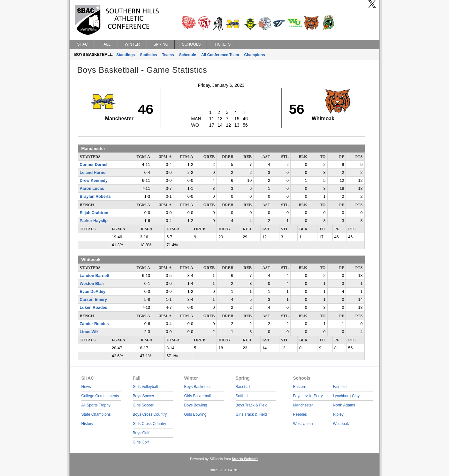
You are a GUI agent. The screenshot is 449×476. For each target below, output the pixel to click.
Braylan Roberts (95, 197)
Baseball (243, 387)
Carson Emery (93, 300)
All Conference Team (220, 55)
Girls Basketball (198, 396)
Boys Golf (141, 433)
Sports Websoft (245, 459)
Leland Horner (93, 173)
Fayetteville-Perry (308, 396)
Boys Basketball (198, 387)
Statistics (148, 55)
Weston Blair (92, 284)
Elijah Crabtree (94, 213)
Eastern (300, 387)
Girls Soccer (143, 405)
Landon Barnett (95, 276)
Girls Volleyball (145, 387)
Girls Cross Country (150, 424)
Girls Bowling (195, 414)
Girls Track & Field (251, 414)
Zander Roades (94, 324)
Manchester (303, 405)
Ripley (338, 414)
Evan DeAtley (93, 292)
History (87, 424)
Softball (242, 396)
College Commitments (100, 396)
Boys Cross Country (150, 414)
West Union (303, 424)
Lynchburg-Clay (346, 396)
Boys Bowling (196, 405)
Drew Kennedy (94, 181)
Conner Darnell (94, 165)
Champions (255, 55)
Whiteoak (341, 424)
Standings (126, 55)
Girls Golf (141, 442)
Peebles (300, 414)
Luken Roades (94, 308)
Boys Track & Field (252, 405)
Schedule (188, 55)
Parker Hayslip (94, 221)
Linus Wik (89, 332)
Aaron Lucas (92, 189)
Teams (168, 55)
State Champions (96, 414)
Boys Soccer (144, 396)
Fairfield (340, 387)
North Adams (344, 405)
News (86, 387)
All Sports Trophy (96, 405)
